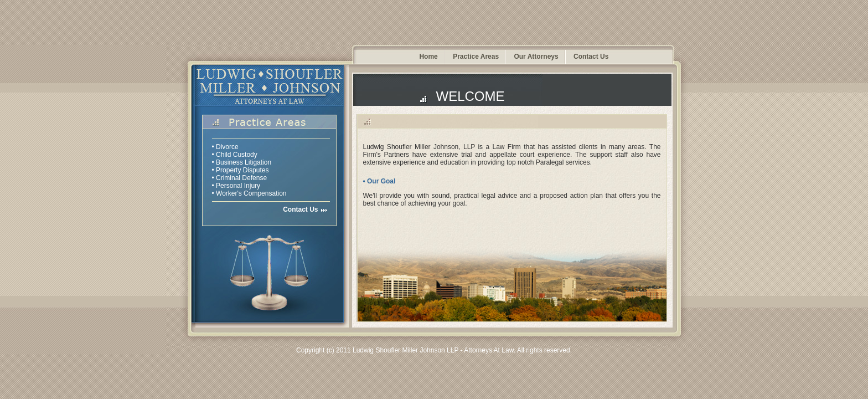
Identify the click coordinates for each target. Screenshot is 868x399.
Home (428, 57)
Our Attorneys (536, 57)
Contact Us (591, 57)
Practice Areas (476, 57)
